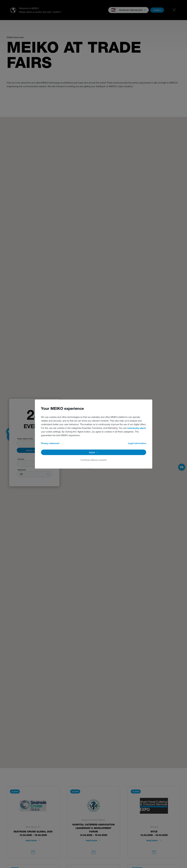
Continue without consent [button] (93, 460)
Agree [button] (92, 452)
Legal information (137, 443)
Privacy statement (50, 443)
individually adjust (137, 428)
